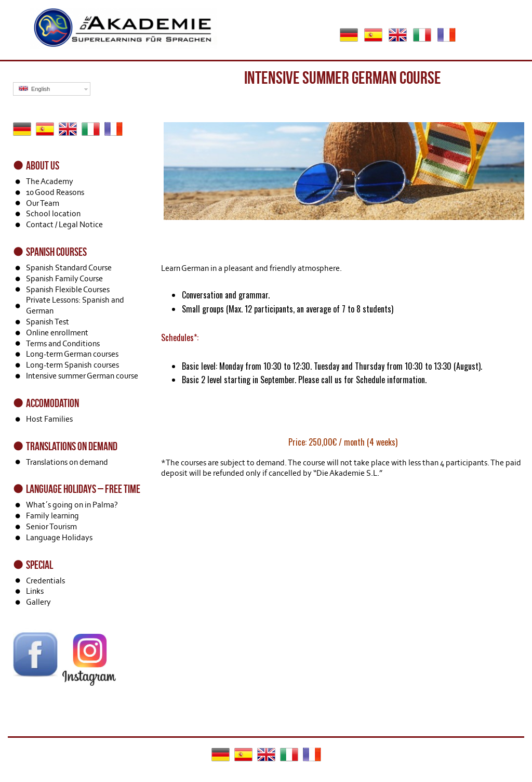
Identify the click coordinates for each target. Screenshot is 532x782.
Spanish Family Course (64, 278)
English (34, 89)
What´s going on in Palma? (72, 505)
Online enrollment (57, 333)
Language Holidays (59, 537)
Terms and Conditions (63, 343)
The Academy (50, 181)
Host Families (49, 419)
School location (53, 213)
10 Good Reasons (55, 192)
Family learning (52, 516)
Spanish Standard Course (69, 268)
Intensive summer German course (82, 376)
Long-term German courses (72, 354)
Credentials (45, 581)
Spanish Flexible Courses (68, 289)
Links (35, 591)
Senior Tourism (51, 526)
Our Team (43, 203)
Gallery (38, 602)
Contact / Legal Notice (64, 224)
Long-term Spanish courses (72, 365)
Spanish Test (48, 322)
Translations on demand (67, 462)
